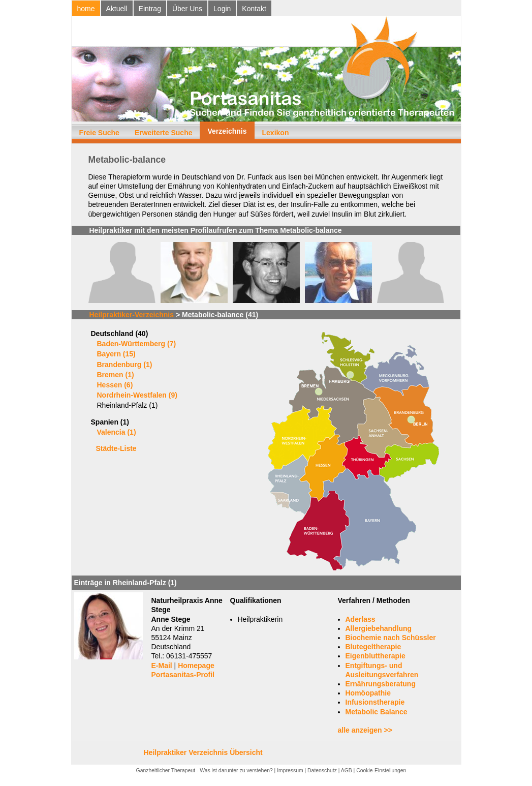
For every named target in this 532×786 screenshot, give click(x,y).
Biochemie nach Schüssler (391, 638)
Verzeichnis (227, 131)
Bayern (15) (116, 354)
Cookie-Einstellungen (381, 770)
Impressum (290, 770)
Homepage (196, 666)
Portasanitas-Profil (183, 675)
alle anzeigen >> (365, 730)
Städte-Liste (116, 448)
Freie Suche (99, 133)
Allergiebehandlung (379, 628)
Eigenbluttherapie (375, 656)
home (86, 9)
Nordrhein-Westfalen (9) (137, 395)
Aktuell (117, 9)
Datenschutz (322, 770)
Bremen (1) (116, 375)
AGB (347, 770)
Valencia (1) (117, 432)
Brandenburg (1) (125, 365)
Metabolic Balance (377, 712)
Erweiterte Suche (164, 133)
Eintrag (150, 9)
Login (222, 9)
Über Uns (187, 9)
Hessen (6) (115, 385)
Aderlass (361, 619)
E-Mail (162, 666)
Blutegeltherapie (373, 647)
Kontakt (254, 9)
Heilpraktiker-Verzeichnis (132, 315)
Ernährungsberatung (381, 684)
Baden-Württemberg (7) (137, 344)
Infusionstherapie (375, 702)
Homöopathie (368, 693)
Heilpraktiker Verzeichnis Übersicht (203, 752)
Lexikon (276, 133)
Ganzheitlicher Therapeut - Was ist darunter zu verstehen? (205, 770)
